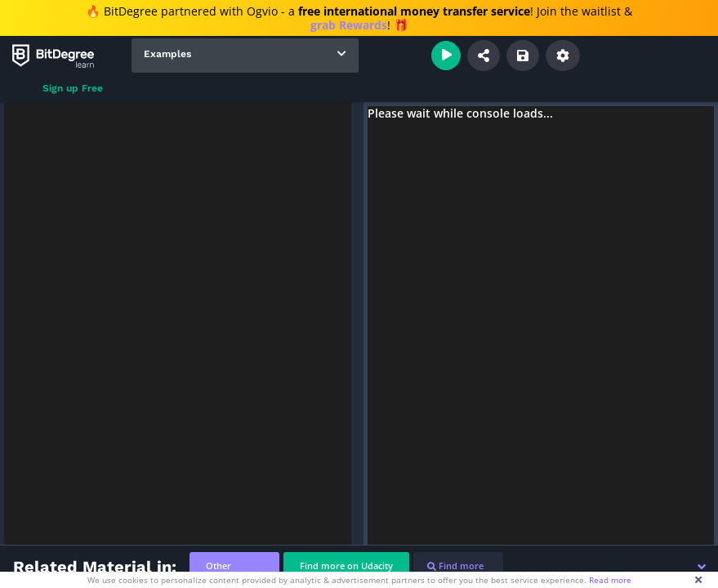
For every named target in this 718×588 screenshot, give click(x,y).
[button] (702, 567)
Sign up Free (73, 88)
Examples (167, 54)
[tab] (234, 566)
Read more (610, 580)
